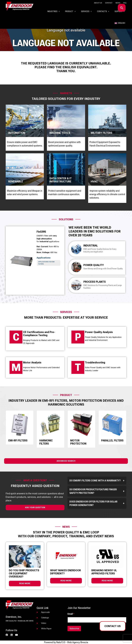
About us (98, 3)
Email (71, 614)
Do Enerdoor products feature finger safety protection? (97, 491)
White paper (46, 629)
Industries (54, 11)
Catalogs (45, 618)
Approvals (45, 612)
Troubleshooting (95, 362)
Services (86, 11)
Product (71, 11)
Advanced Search (66, 461)
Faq (125, 3)
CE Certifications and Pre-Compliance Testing (39, 334)
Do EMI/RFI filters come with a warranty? (97, 481)
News (118, 3)
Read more (25, 583)
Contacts (103, 11)
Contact (109, 3)
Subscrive (74, 628)
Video (44, 623)
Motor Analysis (32, 362)
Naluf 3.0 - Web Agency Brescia (72, 642)
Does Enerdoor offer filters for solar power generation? (97, 503)
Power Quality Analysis (99, 332)
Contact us (113, 626)
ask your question (35, 508)
